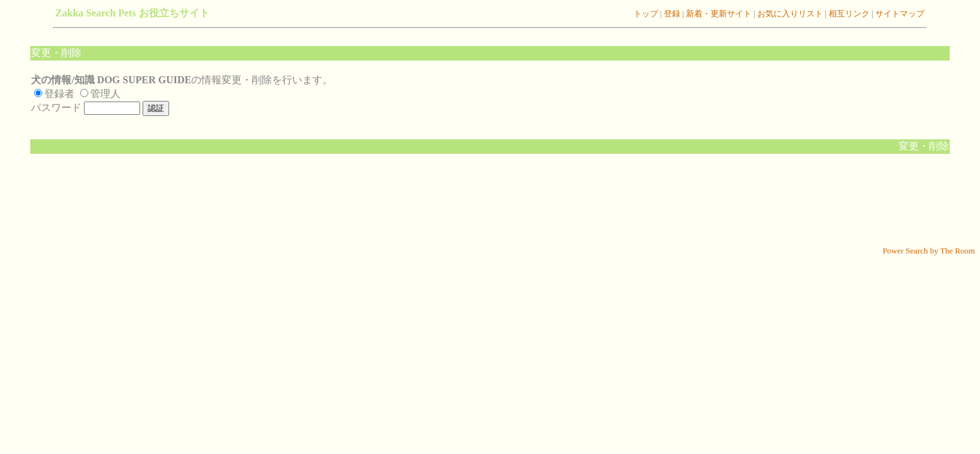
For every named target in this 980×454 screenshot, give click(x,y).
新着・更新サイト (718, 14)
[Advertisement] (490, 206)
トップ (646, 14)
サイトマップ (899, 14)
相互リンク (849, 14)
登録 (670, 14)
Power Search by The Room (929, 251)
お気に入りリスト (789, 14)
